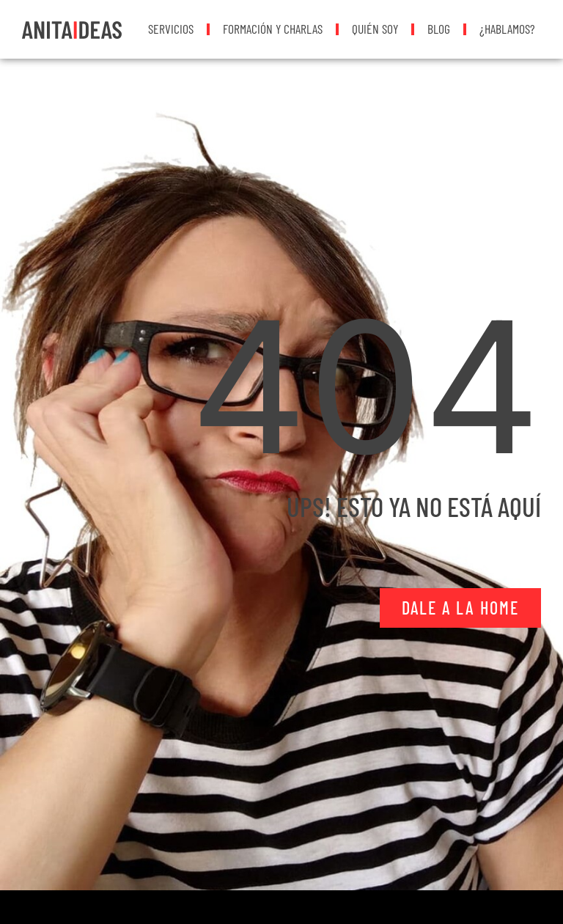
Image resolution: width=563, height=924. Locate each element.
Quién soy (375, 29)
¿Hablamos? (507, 29)
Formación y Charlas (273, 29)
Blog (439, 29)
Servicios (171, 29)
